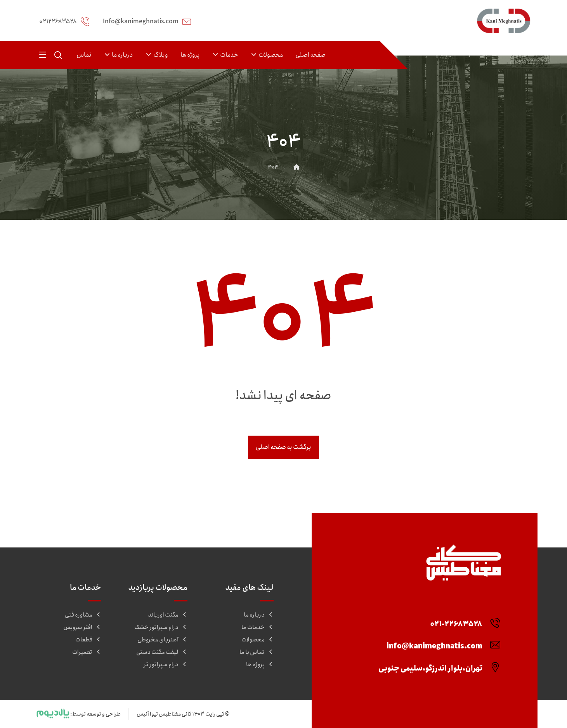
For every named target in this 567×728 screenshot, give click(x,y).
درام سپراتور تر (166, 665)
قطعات (88, 640)
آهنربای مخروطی (162, 640)
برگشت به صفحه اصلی (283, 447)
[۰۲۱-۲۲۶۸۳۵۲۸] (462, 619)
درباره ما (259, 615)
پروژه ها (260, 665)
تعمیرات (87, 652)
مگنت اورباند (168, 615)
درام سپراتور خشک (161, 627)
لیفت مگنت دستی (162, 652)
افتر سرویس (82, 627)
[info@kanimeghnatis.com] (440, 641)
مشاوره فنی (83, 615)
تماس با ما (257, 652)
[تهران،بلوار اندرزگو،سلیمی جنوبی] (436, 663)
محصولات (257, 640)
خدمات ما (257, 627)
